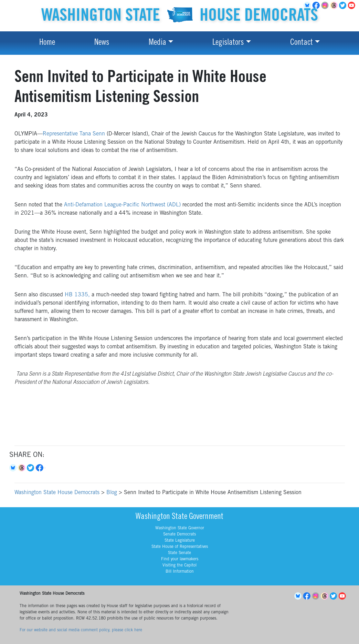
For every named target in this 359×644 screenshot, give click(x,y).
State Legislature (180, 541)
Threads (335, 6)
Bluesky (14, 468)
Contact (302, 43)
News (102, 43)
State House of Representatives (180, 547)
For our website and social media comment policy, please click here (81, 630)
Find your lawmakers (180, 559)
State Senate (179, 553)
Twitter (344, 6)
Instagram (326, 6)
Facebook (41, 468)
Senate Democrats (179, 534)
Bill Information (180, 572)
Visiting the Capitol (179, 565)
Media (157, 43)
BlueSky (299, 596)
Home (47, 43)
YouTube (353, 6)
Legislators (228, 43)
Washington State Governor (180, 528)
